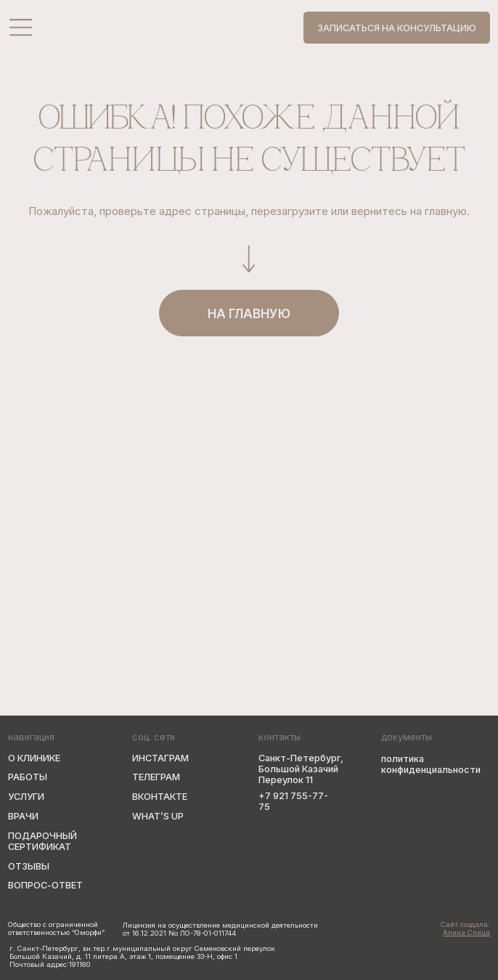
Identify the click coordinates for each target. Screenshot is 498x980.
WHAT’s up (158, 816)
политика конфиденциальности (431, 764)
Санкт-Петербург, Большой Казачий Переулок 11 (301, 769)
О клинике (34, 758)
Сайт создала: (465, 928)
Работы (28, 777)
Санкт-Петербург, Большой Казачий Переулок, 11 (202, 22)
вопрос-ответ (45, 885)
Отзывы (29, 866)
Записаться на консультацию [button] (397, 28)
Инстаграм (160, 758)
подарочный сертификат (42, 841)
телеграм (156, 777)
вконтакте (160, 797)
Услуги (26, 797)
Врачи (23, 816)
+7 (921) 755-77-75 (140, 33)
